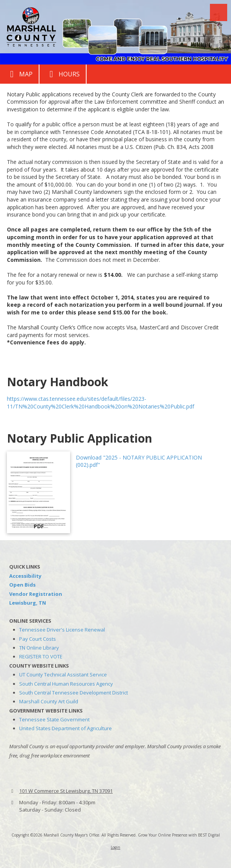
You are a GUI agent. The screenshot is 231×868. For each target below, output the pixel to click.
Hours (63, 74)
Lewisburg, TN (28, 603)
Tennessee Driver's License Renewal (62, 630)
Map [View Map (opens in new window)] (19, 74)
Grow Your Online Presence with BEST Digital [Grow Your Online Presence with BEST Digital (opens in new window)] (179, 835)
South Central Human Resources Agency (66, 684)
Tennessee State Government (54, 719)
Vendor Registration (36, 594)
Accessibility (25, 576)
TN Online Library (39, 648)
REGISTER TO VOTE (41, 656)
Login (115, 847)
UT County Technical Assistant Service (63, 675)
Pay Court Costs (38, 639)
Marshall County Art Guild (49, 701)
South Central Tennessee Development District (74, 693)
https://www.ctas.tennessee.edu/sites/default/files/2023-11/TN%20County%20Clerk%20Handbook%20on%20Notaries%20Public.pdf (101, 403)
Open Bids (22, 585)
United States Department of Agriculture (66, 728)
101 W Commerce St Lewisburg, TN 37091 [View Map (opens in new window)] (66, 791)
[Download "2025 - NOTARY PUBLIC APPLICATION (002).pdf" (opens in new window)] (38, 493)
